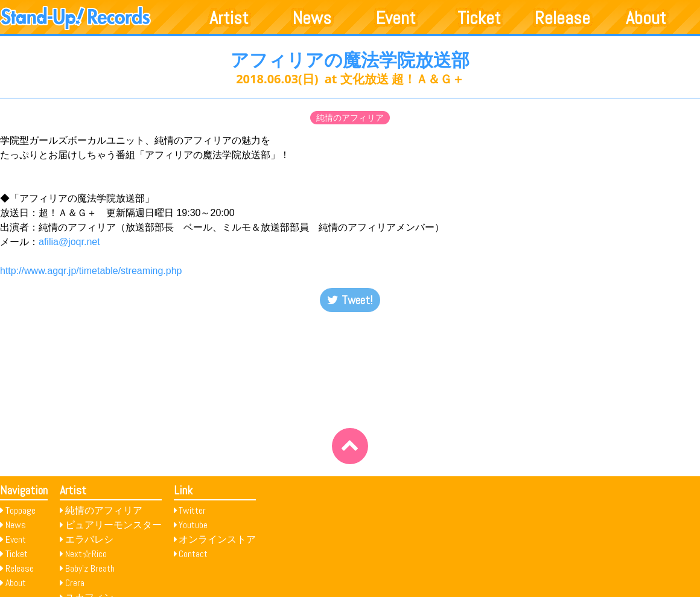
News (312, 18)
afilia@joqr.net (69, 242)
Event (396, 18)
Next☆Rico (86, 554)
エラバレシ (89, 539)
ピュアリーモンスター (113, 525)
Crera (75, 583)
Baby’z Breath (90, 568)
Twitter (192, 510)
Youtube (193, 525)
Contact (193, 554)
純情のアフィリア (350, 118)
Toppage (21, 510)
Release (562, 18)
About (646, 18)
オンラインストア (217, 539)
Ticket (479, 18)
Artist (229, 18)
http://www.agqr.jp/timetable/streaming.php (91, 271)
